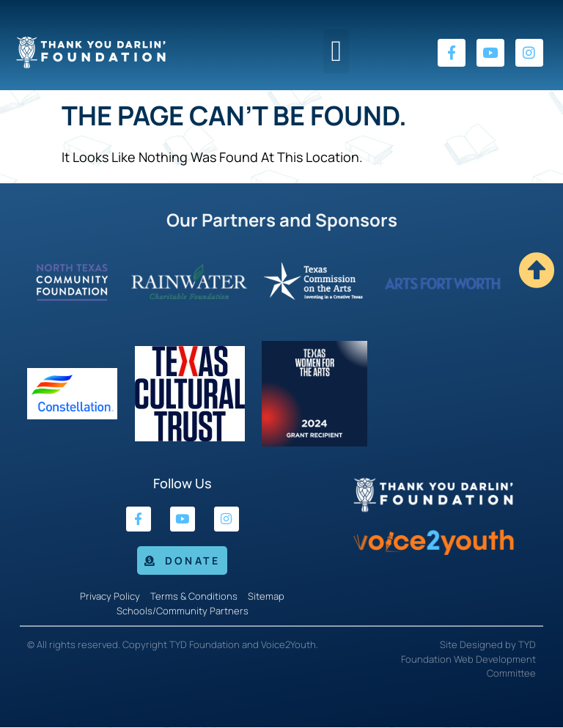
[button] (336, 51)
